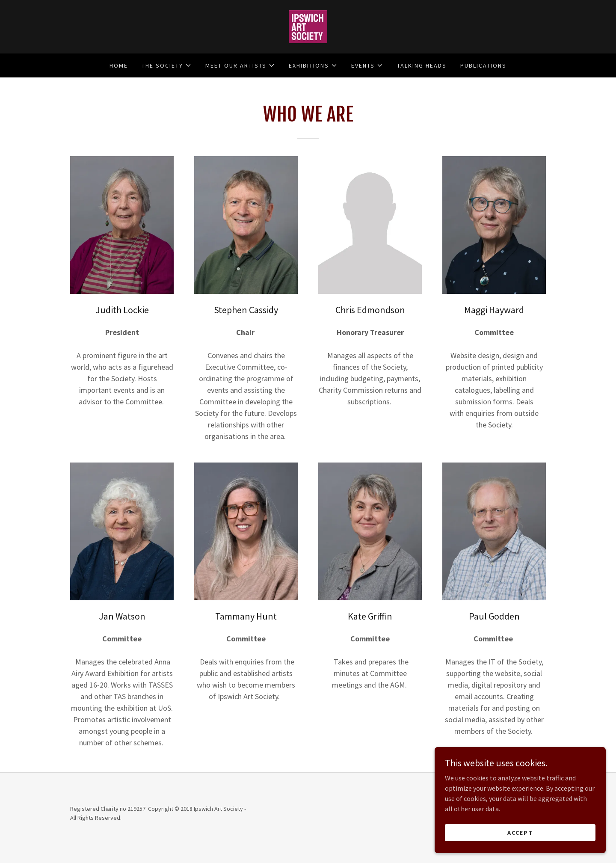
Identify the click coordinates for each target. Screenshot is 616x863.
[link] (308, 26)
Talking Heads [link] (422, 65)
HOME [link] (119, 65)
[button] (167, 65)
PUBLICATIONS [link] (483, 65)
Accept (520, 832)
